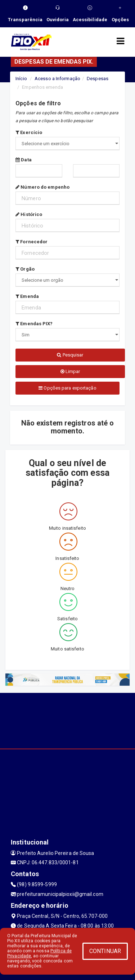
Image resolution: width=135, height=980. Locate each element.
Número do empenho (42, 187)
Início (21, 79)
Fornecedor (31, 242)
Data (24, 160)
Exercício (29, 132)
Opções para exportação (67, 388)
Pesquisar (70, 355)
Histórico (29, 214)
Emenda (27, 296)
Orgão (25, 269)
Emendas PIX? (34, 324)
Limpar (70, 371)
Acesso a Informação (57, 79)
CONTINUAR (105, 951)
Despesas (98, 79)
